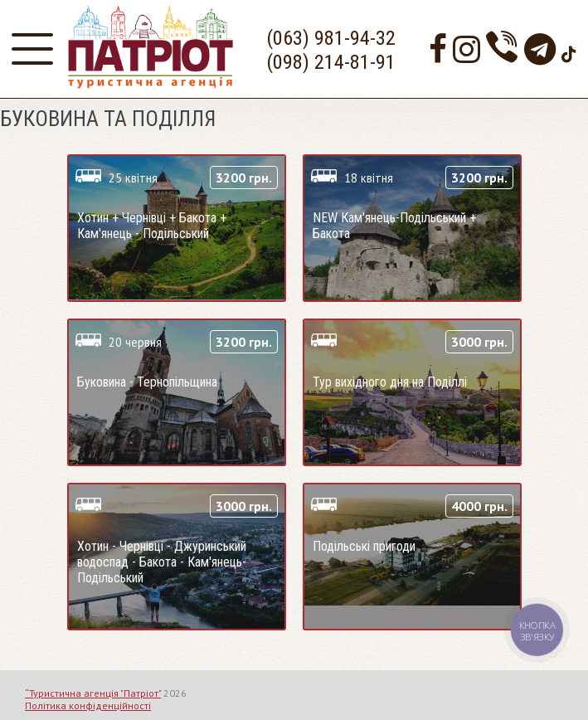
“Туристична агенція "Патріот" (93, 693)
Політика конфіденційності (88, 705)
